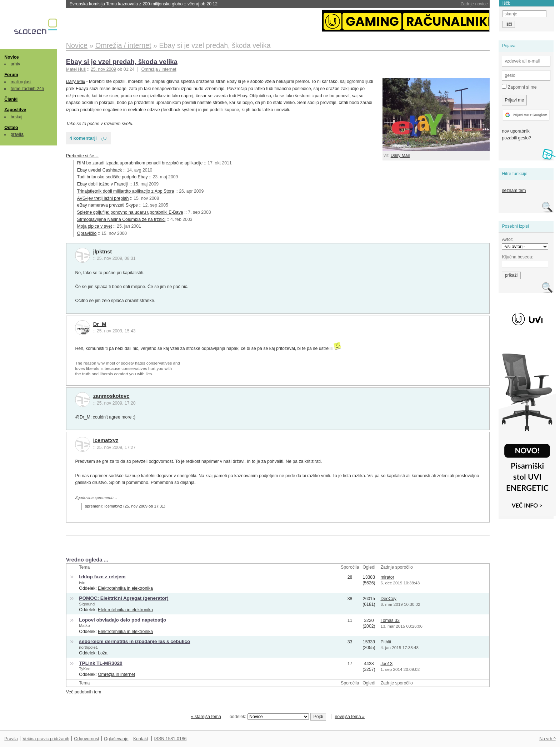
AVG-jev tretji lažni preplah (103, 198)
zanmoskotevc (111, 396)
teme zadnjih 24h (27, 89)
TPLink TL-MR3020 (101, 663)
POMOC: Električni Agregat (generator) (124, 598)
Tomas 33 (390, 620)
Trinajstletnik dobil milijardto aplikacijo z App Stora (126, 191)
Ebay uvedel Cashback (100, 170)
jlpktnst (103, 252)
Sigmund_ (88, 604)
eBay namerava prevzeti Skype (107, 205)
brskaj (17, 117)
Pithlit (386, 642)
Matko (84, 625)
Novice (11, 57)
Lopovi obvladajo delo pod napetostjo (122, 620)
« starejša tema (206, 717)
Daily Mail (400, 155)
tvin (82, 583)
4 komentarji (83, 138)
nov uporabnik (516, 131)
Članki (11, 99)
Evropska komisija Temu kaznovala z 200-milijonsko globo (144, 4)
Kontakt (141, 739)
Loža (103, 653)
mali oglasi (21, 82)
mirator (387, 577)
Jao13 (386, 664)
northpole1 (88, 647)
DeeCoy (388, 599)
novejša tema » (350, 717)
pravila (17, 134)
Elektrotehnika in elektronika (125, 588)
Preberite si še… (82, 156)
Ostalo (11, 128)
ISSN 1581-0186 (170, 739)
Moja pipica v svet (95, 226)
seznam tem (514, 191)
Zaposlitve (15, 110)
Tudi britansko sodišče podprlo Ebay (112, 177)
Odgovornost (87, 739)
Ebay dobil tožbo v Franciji (103, 184)
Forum (11, 75)
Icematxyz (106, 440)
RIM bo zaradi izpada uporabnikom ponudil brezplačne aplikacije (140, 163)
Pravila (11, 739)
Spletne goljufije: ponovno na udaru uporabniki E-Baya (130, 212)
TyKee (85, 669)
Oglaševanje (116, 739)
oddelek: (269, 717)
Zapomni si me (519, 87)
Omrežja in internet (116, 674)
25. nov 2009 (103, 69)
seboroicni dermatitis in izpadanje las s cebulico (134, 641)
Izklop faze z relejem (102, 577)
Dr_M (100, 324)
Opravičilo (87, 233)
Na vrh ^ (547, 739)
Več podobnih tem (84, 692)
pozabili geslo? (516, 138)
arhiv (16, 64)
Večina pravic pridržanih (46, 739)
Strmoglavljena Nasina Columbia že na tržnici (121, 219)
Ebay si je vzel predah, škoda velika (122, 62)
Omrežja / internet (159, 69)
